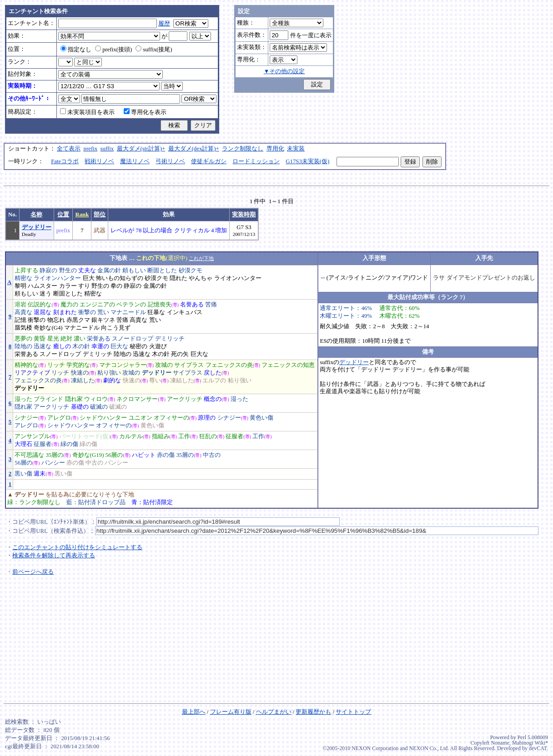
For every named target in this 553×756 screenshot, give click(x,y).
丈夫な (87, 270)
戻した (213, 373)
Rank (82, 215)
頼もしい (134, 270)
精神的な (26, 365)
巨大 (89, 278)
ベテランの (131, 305)
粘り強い (109, 373)
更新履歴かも (313, 712)
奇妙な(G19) (88, 455)
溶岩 (20, 305)
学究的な (78, 365)
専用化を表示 (145, 112)
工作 (184, 436)
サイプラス (189, 365)
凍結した (83, 381)
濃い (80, 339)
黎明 (20, 286)
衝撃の (87, 312)
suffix (107, 149)
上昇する (26, 270)
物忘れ (56, 320)
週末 (40, 474)
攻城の (164, 365)
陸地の (23, 346)
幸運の (100, 346)
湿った (23, 399)
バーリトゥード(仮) (85, 436)
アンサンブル (32, 436)
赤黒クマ (78, 320)
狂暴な (156, 312)
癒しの (62, 346)
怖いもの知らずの (120, 278)
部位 (100, 215)
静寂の (48, 270)
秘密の (138, 346)
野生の (68, 270)
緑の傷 (69, 444)
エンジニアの (97, 305)
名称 (36, 215)
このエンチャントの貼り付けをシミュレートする (77, 547)
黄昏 (40, 339)
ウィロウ (96, 399)
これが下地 (201, 258)
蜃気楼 (23, 328)
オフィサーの (171, 418)
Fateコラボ (65, 161)
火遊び (158, 346)
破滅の (99, 407)
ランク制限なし (243, 149)
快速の (80, 373)
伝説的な (40, 305)
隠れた (178, 278)
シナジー (26, 418)
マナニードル (128, 312)
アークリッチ (185, 399)
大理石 (23, 444)
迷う (45, 294)
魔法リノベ (135, 161)
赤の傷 (166, 455)
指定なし (76, 50)
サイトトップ (353, 712)
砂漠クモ (191, 270)
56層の (114, 455)
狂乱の (208, 436)
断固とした (162, 270)
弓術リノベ (170, 161)
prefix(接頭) (113, 50)
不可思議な (29, 455)
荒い (103, 312)
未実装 (296, 149)
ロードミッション (256, 161)
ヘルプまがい (274, 712)
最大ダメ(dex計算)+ (194, 149)
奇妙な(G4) (48, 328)
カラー (68, 286)
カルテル (131, 436)
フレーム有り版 (231, 712)
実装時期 (244, 215)
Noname (500, 743)
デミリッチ (170, 339)
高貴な (23, 312)
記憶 (20, 320)
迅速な (43, 346)
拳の (116, 286)
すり (84, 286)
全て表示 (69, 149)
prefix (91, 149)
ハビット (144, 455)
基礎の (80, 407)
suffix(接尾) (154, 50)
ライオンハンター (57, 278)
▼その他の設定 (284, 71)
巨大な (119, 346)
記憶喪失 (160, 305)
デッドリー (37, 227)
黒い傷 (23, 474)
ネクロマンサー (137, 399)
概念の (213, 399)
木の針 (81, 346)
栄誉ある (99, 339)
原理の (207, 418)
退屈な (43, 312)
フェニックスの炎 (229, 365)
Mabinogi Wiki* (530, 743)
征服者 (234, 436)
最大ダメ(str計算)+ (141, 149)
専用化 (275, 149)
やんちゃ (201, 278)
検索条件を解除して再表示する (54, 556)
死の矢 (180, 354)
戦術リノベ (99, 161)
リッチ (56, 365)
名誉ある (192, 305)
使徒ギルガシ (209, 161)
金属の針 (109, 270)
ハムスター (43, 286)
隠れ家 (74, 399)
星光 (53, 339)
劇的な (112, 381)
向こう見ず (116, 328)
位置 (63, 215)
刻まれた (65, 312)
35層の (54, 455)
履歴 (164, 24)
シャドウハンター (103, 418)
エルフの (214, 381)
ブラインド (48, 399)
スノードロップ (133, 339)
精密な (23, 278)
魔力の (69, 305)
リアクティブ (32, 373)
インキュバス (185, 312)
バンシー (53, 463)
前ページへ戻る (33, 572)
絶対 (66, 339)
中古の (212, 455)
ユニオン (141, 418)
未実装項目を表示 (87, 112)
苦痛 (211, 305)
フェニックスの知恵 (288, 365)
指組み (161, 436)
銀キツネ (103, 320)
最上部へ (194, 712)
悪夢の (23, 339)
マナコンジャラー (123, 365)
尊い (155, 381)
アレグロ (59, 418)
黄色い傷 (261, 418)
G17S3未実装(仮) (307, 161)
